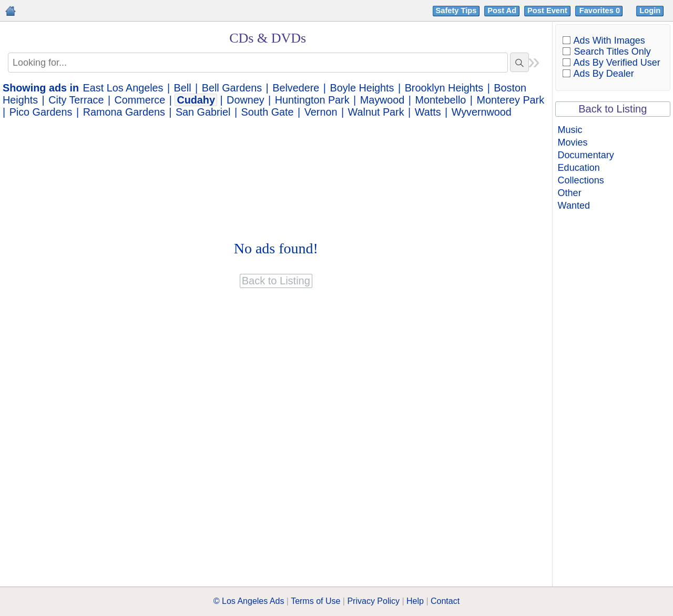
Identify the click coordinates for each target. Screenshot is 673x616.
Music (570, 130)
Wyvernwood (482, 112)
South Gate (268, 112)
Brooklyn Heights (444, 88)
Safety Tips (456, 11)
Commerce (140, 100)
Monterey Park (510, 100)
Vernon (321, 112)
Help (415, 601)
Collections (581, 180)
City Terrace (76, 100)
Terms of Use (315, 601)
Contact (445, 601)
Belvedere (296, 88)
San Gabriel (203, 112)
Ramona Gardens (124, 112)
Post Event (547, 11)
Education (579, 168)
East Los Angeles (123, 88)
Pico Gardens (41, 112)
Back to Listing (613, 109)
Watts (428, 112)
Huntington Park (312, 100)
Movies (573, 142)
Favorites (601, 11)
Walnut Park (376, 112)
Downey (245, 100)
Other (570, 193)
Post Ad (502, 11)
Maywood (383, 100)
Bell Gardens (232, 88)
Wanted (574, 206)
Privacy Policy (373, 601)
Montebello (441, 100)
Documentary (586, 155)
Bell (183, 88)
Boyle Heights (362, 88)
